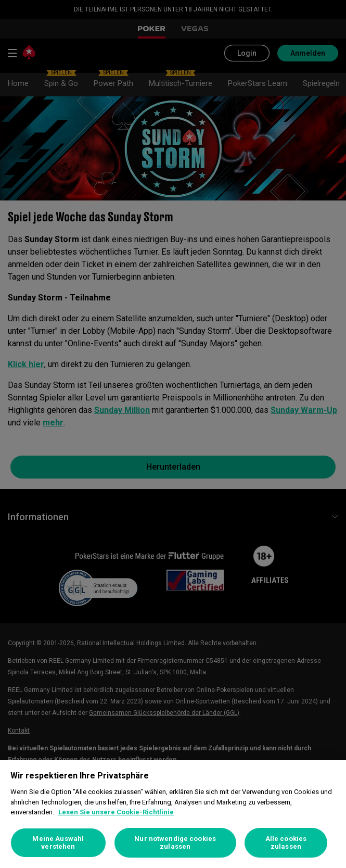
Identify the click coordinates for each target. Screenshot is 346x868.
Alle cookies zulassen (286, 843)
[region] (173, 814)
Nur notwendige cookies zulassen (175, 843)
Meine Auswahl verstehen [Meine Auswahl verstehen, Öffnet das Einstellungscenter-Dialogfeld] (58, 843)
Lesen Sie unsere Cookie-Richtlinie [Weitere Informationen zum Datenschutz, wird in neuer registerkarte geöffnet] (116, 812)
